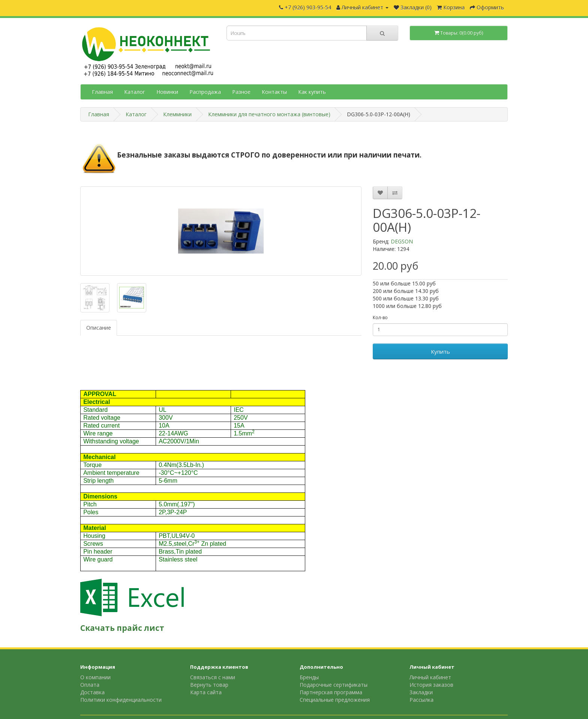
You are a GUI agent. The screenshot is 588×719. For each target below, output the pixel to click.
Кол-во (380, 317)
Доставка (92, 692)
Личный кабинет (430, 677)
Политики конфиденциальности (121, 700)
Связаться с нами (213, 677)
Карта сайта (206, 692)
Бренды (309, 677)
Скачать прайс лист (122, 628)
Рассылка (421, 700)
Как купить (312, 92)
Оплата (90, 685)
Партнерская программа (331, 692)
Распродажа (205, 92)
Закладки (421, 692)
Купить (440, 351)
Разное (241, 92)
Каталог (135, 92)
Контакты (274, 92)
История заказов (431, 685)
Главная (102, 92)
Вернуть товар (209, 685)
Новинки (167, 92)
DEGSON (402, 241)
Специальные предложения (335, 700)
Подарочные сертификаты (334, 685)
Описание (99, 328)
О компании (95, 677)
